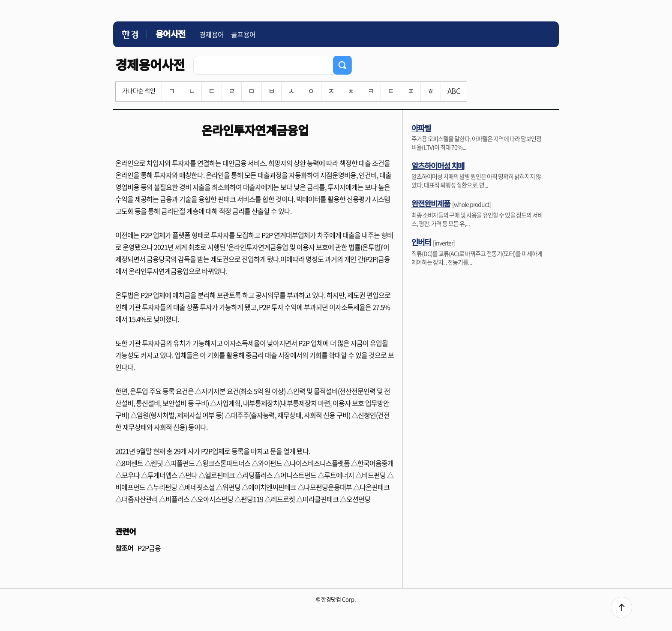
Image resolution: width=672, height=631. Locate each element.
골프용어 (243, 34)
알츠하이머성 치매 (438, 165)
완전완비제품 (431, 203)
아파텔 (421, 128)
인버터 (421, 242)
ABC (454, 91)
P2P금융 (149, 548)
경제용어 (212, 34)
